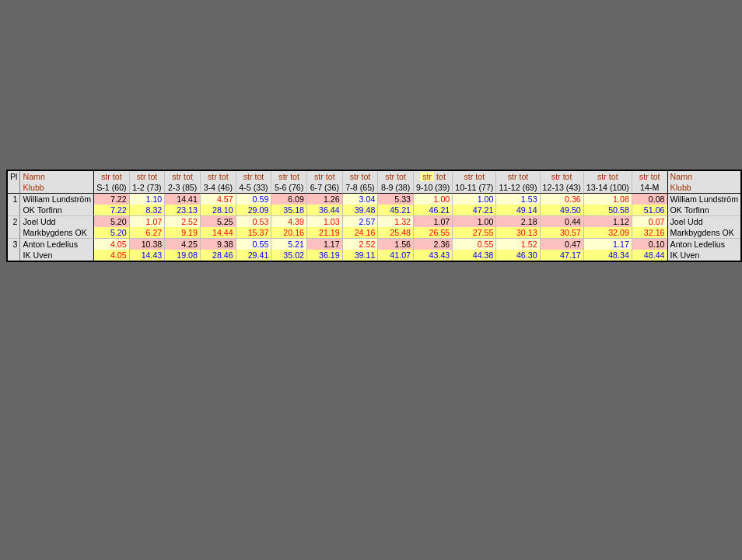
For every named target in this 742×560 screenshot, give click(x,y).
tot (117, 177)
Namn (33, 177)
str (106, 177)
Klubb (33, 187)
